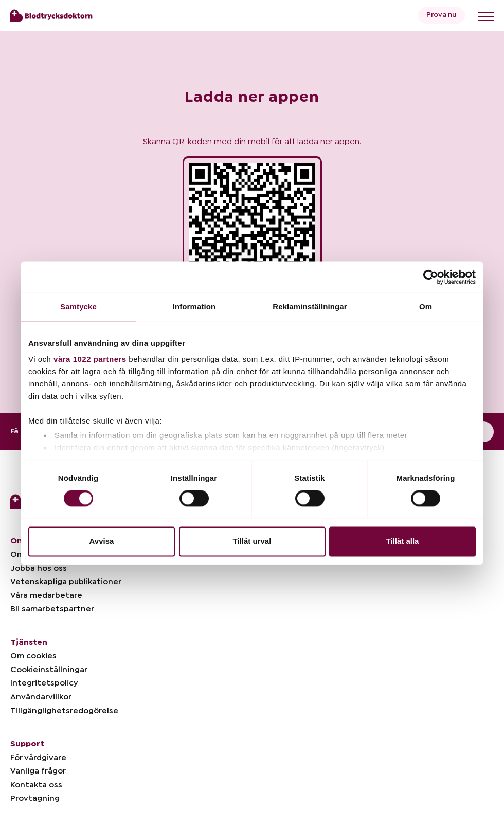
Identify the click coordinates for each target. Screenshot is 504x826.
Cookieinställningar (49, 670)
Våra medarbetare (46, 595)
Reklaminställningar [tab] (310, 306)
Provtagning (35, 798)
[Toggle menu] (486, 16)
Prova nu (442, 15)
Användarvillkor (41, 697)
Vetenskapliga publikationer (66, 582)
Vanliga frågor (38, 771)
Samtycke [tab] (78, 306)
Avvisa (102, 541)
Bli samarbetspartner (52, 609)
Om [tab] (426, 306)
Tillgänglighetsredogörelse (64, 711)
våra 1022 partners (90, 359)
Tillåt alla (403, 541)
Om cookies (33, 656)
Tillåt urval (252, 541)
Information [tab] (194, 306)
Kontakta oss (36, 785)
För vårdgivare (38, 758)
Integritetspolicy (44, 683)
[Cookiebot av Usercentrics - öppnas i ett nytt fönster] (431, 277)
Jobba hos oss (39, 568)
